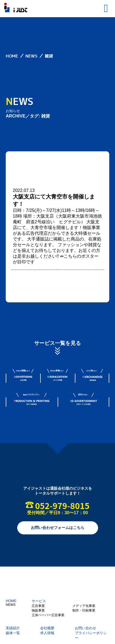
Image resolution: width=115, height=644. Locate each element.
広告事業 (38, 606)
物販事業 (38, 610)
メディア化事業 (84, 606)
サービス (39, 601)
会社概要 (47, 628)
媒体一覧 (13, 633)
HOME (11, 601)
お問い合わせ (85, 628)
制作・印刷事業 (84, 610)
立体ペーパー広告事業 (48, 615)
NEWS (11, 605)
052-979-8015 (62, 505)
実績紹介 (13, 628)
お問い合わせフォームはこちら (58, 528)
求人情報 (47, 633)
